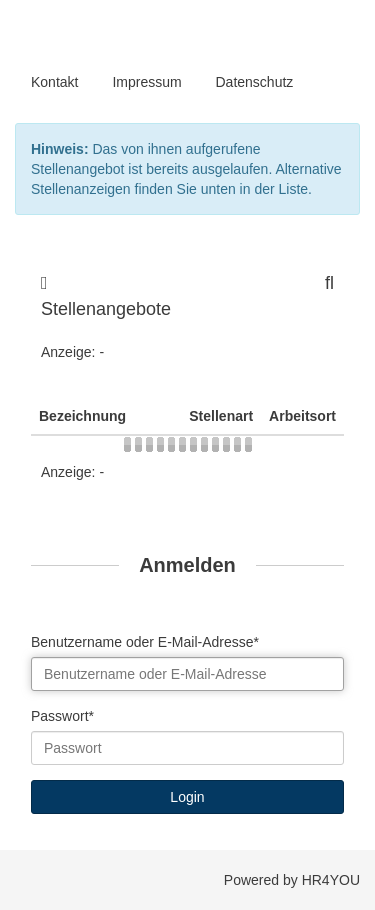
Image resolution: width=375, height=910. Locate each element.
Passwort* (62, 716)
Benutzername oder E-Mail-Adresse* (145, 642)
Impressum (146, 82)
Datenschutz (255, 82)
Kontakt (54, 82)
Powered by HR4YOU (292, 880)
